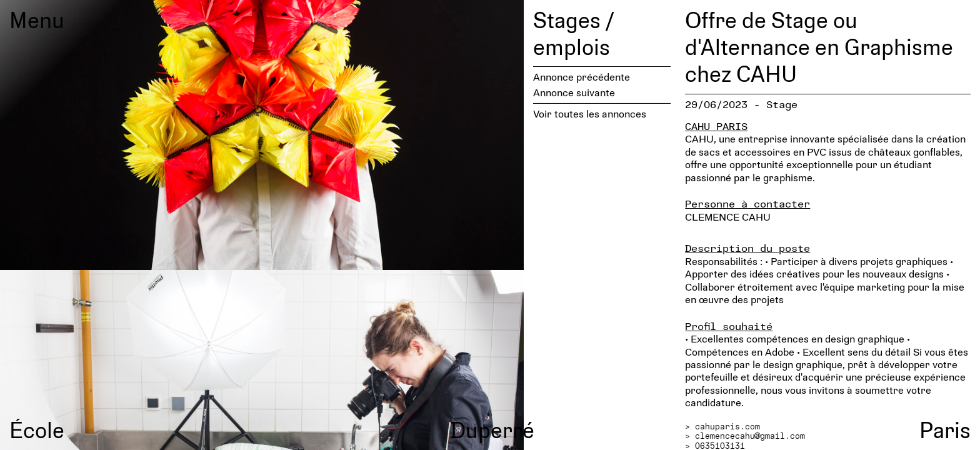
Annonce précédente (582, 77)
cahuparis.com (727, 426)
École (37, 429)
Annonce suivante (574, 92)
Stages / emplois (573, 33)
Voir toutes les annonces (590, 113)
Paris (945, 429)
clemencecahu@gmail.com (750, 436)
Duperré (492, 429)
